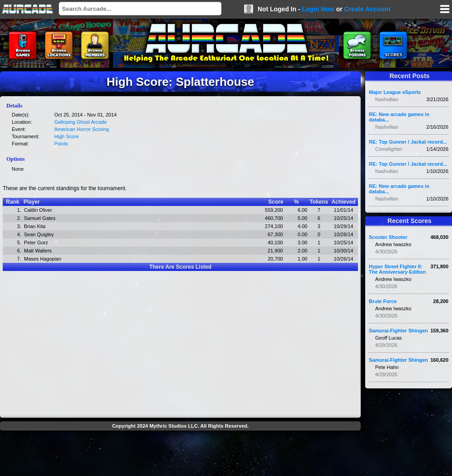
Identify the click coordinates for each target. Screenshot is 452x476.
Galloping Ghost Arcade (80, 122)
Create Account (367, 9)
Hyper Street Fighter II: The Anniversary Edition (397, 269)
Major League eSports (395, 92)
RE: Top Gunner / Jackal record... (408, 142)
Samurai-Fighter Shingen (398, 331)
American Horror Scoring (82, 129)
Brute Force (383, 301)
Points (61, 144)
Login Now (318, 9)
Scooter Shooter (388, 237)
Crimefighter (389, 149)
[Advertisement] (180, 454)
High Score (66, 136)
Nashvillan (387, 99)
